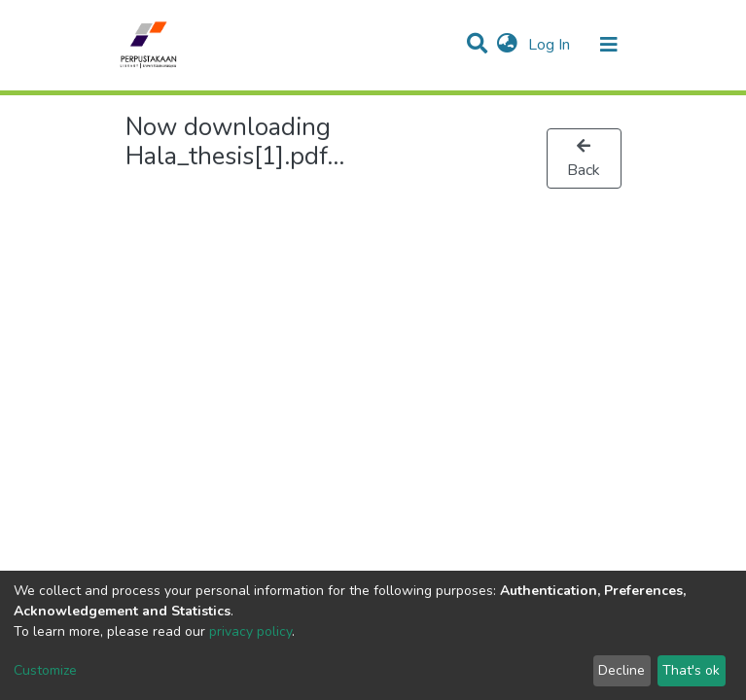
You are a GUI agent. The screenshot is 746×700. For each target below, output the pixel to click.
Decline (622, 670)
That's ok (691, 670)
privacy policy (250, 631)
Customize (45, 670)
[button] (507, 45)
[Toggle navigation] (609, 45)
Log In (551, 45)
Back (584, 159)
